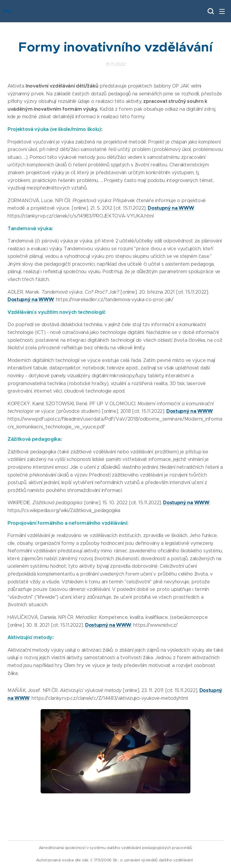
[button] (210, 11)
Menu (222, 11)
